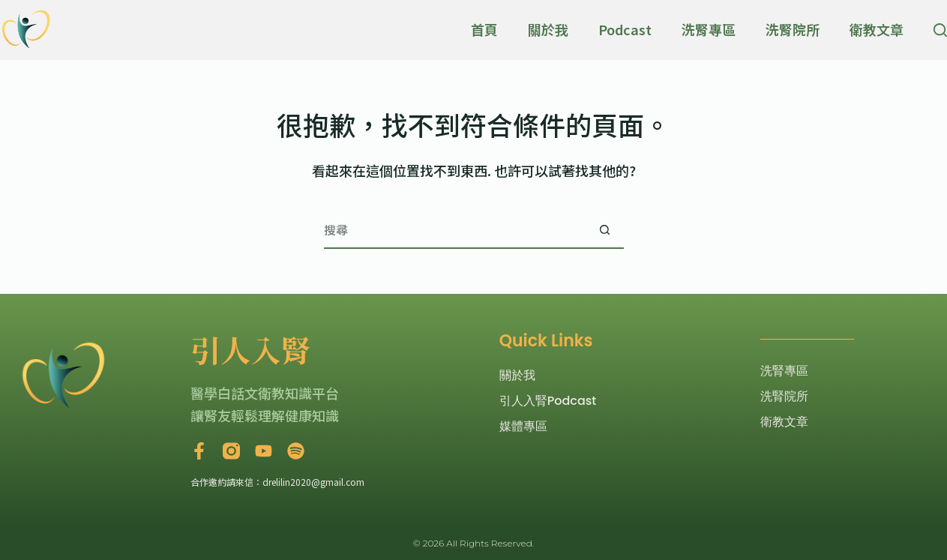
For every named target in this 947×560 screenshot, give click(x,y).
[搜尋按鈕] (605, 230)
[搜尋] (940, 30)
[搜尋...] (455, 230)
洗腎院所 (793, 29)
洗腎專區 (709, 29)
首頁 (484, 29)
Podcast (625, 29)
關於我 (548, 29)
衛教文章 (877, 29)
